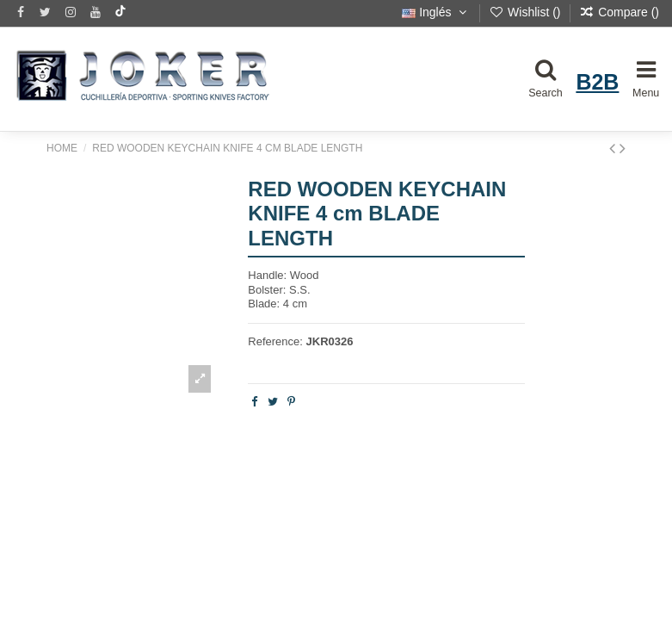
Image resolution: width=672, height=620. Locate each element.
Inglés (436, 12)
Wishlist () (526, 12)
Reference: (275, 341)
